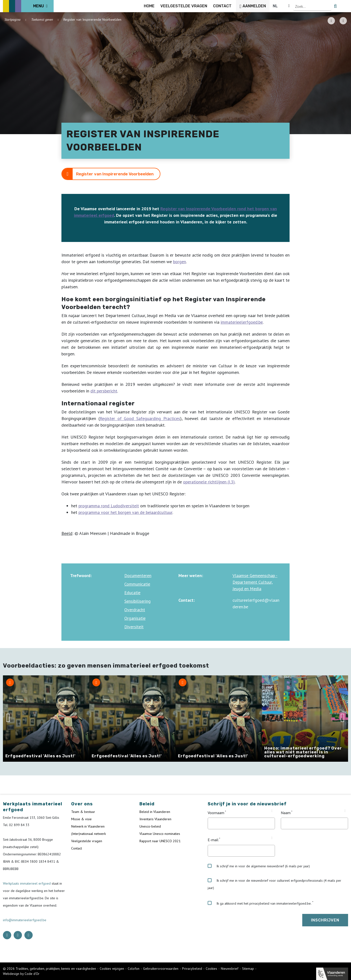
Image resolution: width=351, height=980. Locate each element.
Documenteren (138, 575)
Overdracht (135, 610)
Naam (286, 813)
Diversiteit (134, 627)
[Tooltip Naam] (345, 811)
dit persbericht (104, 391)
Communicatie (137, 584)
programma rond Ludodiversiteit (109, 506)
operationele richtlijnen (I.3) (209, 482)
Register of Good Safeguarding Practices (140, 418)
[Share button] (343, 21)
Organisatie (135, 618)
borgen (180, 262)
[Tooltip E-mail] (272, 838)
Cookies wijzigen (112, 969)
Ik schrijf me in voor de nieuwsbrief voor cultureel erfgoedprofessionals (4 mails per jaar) (274, 884)
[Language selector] (331, 6)
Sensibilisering (137, 601)
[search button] (345, 6)
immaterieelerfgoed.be (242, 322)
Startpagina (12, 20)
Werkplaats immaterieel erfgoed (27, 883)
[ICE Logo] (28, 6)
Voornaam (216, 813)
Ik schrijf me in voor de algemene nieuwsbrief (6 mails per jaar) (259, 866)
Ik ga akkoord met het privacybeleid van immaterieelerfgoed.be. (260, 903)
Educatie (132, 593)
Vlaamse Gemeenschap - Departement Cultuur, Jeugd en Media (255, 582)
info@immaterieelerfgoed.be (25, 920)
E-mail (213, 840)
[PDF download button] (331, 21)
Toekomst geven (42, 20)
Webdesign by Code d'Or (21, 974)
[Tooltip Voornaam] (272, 811)
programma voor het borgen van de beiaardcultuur (125, 512)
